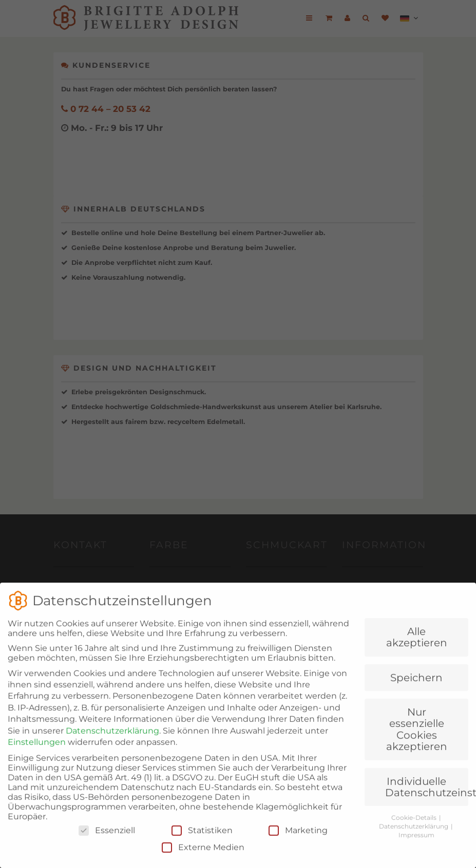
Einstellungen (37, 757)
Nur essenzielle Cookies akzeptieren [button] (417, 744)
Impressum (416, 850)
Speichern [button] (416, 692)
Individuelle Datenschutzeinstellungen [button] (427, 801)
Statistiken (202, 845)
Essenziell (107, 845)
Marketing (298, 845)
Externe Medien (203, 862)
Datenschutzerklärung (112, 746)
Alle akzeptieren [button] (417, 652)
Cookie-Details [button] (415, 832)
